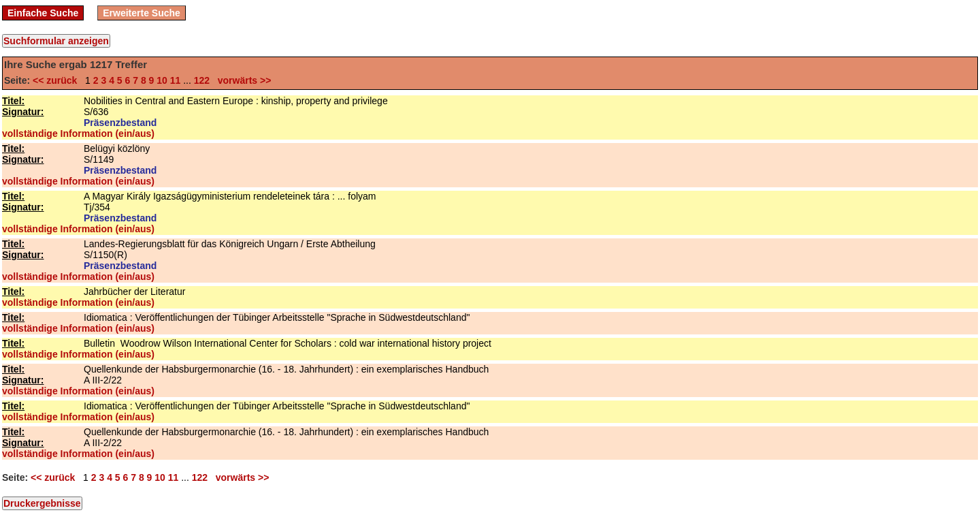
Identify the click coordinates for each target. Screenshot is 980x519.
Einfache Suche (43, 13)
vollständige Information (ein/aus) (78, 133)
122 (202, 80)
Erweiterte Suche (142, 13)
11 (176, 80)
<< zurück (58, 80)
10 (162, 80)
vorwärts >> (242, 80)
